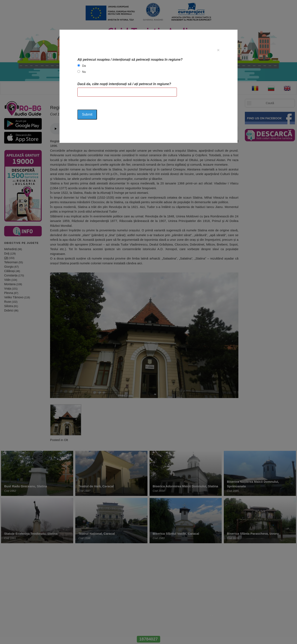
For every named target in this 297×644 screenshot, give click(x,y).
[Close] (218, 50)
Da (84, 66)
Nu (84, 72)
